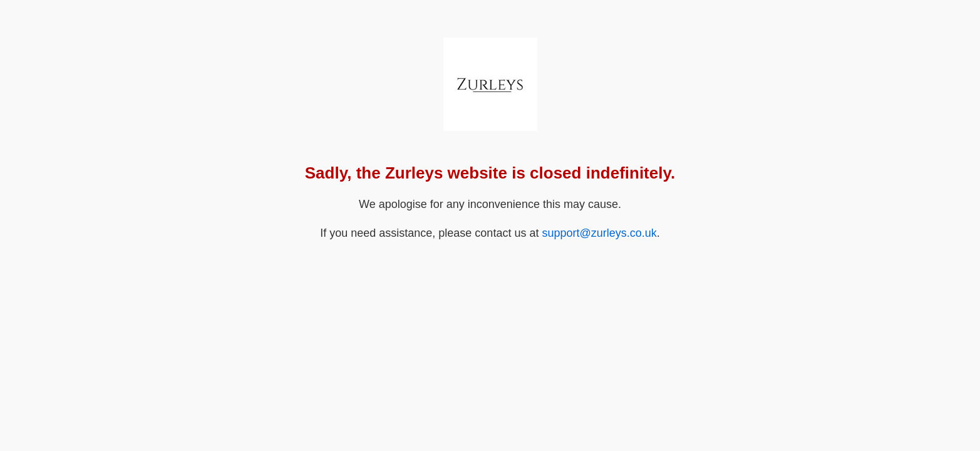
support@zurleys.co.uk (599, 233)
